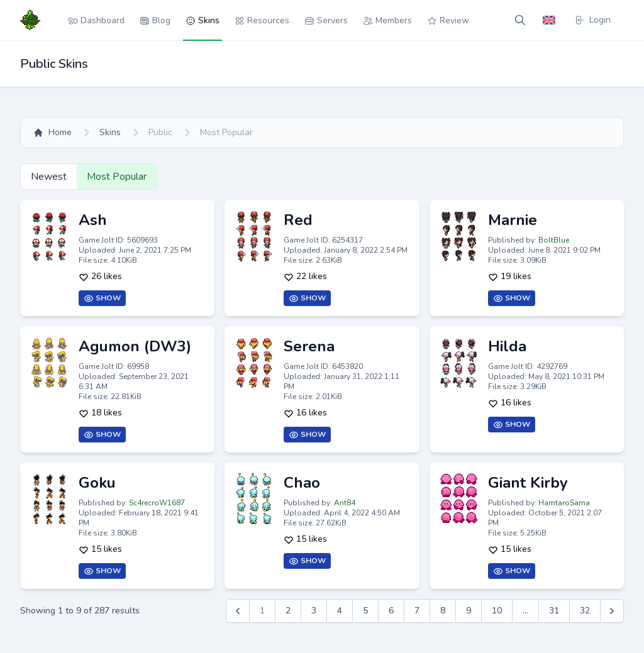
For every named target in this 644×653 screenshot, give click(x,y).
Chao (302, 483)
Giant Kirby (528, 483)
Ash (93, 220)
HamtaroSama (564, 503)
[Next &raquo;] (612, 611)
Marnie (513, 220)
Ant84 (345, 503)
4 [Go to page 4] (340, 611)
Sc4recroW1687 (157, 503)
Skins (110, 132)
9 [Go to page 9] (469, 611)
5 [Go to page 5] (365, 611)
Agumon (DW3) (135, 346)
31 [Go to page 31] (554, 611)
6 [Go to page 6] (391, 611)
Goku (97, 483)
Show (102, 298)
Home (53, 132)
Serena (309, 346)
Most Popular (117, 177)
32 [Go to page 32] (585, 611)
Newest (49, 177)
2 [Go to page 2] (288, 611)
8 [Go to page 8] (443, 611)
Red (298, 220)
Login (592, 20)
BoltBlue (554, 240)
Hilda (507, 346)
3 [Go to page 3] (314, 611)
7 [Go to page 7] (417, 611)
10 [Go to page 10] (497, 611)
